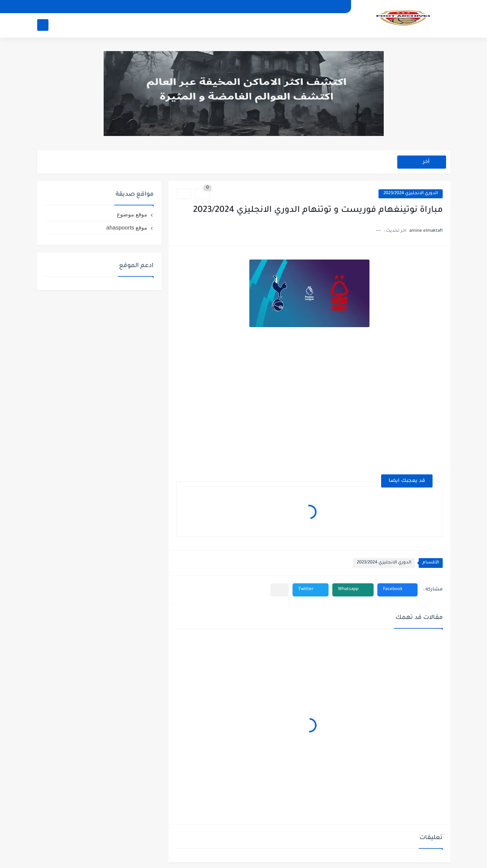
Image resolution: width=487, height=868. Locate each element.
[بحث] (43, 25)
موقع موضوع (132, 214)
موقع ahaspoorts (127, 227)
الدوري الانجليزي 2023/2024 (411, 194)
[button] (397, 590)
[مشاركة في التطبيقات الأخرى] (280, 590)
